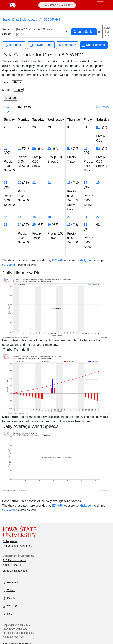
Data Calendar (94, 45)
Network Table (41, 45)
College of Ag (11, 541)
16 (6, 217)
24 (20, 225)
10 (20, 183)
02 (6, 148)
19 (49, 217)
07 (85, 148)
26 (49, 225)
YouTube (10, 606)
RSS (8, 614)
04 (34, 148)
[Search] (57, 5)
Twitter (9, 591)
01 (98, 127)
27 (69, 225)
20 (69, 217)
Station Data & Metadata (18, 20)
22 (98, 217)
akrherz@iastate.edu (15, 571)
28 (85, 225)
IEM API (57, 260)
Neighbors (67, 45)
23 (6, 225)
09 (6, 183)
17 (20, 217)
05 (49, 148)
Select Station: (7, 32)
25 (34, 225)
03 (20, 148)
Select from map (108, 32)
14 (85, 183)
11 (34, 183)
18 (34, 217)
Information (14, 45)
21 (85, 217)
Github (9, 598)
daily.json (86, 260)
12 (49, 183)
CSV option (10, 265)
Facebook (11, 583)
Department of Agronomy (17, 546)
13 (69, 183)
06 (69, 148)
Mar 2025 (103, 107)
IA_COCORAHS (49, 20)
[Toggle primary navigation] (100, 5)
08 (98, 148)
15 (98, 183)
